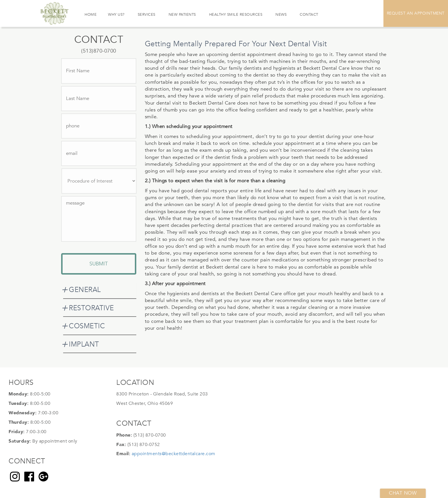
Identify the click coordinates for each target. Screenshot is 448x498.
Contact (309, 15)
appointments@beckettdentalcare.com (174, 454)
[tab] (100, 290)
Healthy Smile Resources (236, 15)
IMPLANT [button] (84, 344)
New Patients (182, 15)
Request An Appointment (416, 13)
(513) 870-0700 (150, 435)
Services (147, 15)
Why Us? (116, 15)
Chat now (403, 493)
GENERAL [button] (85, 290)
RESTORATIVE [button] (91, 308)
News (281, 15)
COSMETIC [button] (87, 326)
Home (91, 15)
